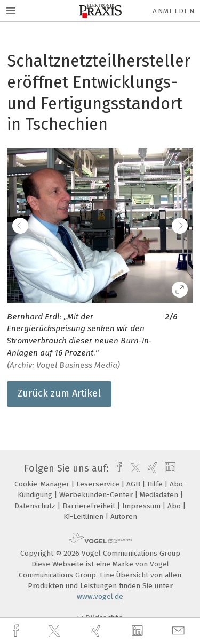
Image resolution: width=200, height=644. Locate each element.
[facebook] (17, 631)
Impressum (142, 506)
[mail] (180, 631)
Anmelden (174, 11)
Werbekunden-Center (97, 495)
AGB (134, 484)
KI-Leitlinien (85, 517)
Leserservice (99, 484)
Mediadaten (160, 495)
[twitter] (55, 631)
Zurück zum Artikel (59, 393)
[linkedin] (139, 631)
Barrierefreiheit (90, 506)
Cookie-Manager (43, 484)
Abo (175, 506)
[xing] (97, 631)
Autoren (124, 517)
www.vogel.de (100, 596)
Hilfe (156, 484)
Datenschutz (36, 506)
